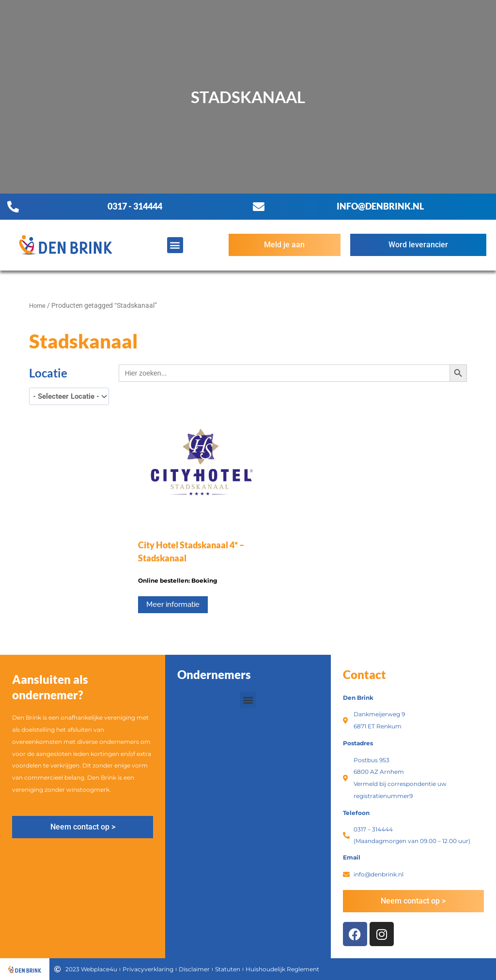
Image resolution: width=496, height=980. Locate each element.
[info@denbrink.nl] (259, 207)
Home (38, 305)
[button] (175, 245)
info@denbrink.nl (380, 206)
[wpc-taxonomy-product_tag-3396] (69, 396)
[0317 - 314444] (13, 207)
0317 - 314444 (135, 206)
